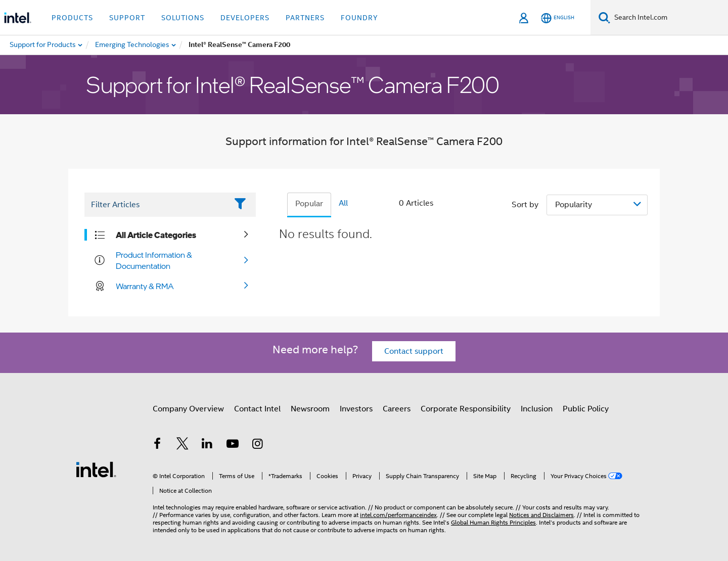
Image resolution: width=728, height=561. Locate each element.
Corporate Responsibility (466, 409)
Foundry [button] (359, 18)
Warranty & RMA (145, 286)
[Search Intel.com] (669, 18)
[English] (558, 18)
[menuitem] (133, 45)
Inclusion (537, 409)
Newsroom (310, 409)
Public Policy (586, 409)
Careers (397, 409)
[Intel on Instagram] (257, 445)
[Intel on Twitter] (183, 445)
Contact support (414, 351)
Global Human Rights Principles (493, 522)
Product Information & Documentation (154, 260)
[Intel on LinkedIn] (207, 445)
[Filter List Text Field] (156, 205)
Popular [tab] (309, 204)
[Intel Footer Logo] (96, 469)
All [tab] (343, 203)
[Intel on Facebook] (157, 445)
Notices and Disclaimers (541, 515)
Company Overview (188, 409)
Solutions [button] (183, 18)
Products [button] (72, 18)
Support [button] (127, 18)
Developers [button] (245, 18)
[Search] (604, 17)
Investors (356, 409)
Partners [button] (305, 18)
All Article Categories (156, 235)
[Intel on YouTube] (233, 445)
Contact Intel (257, 409)
